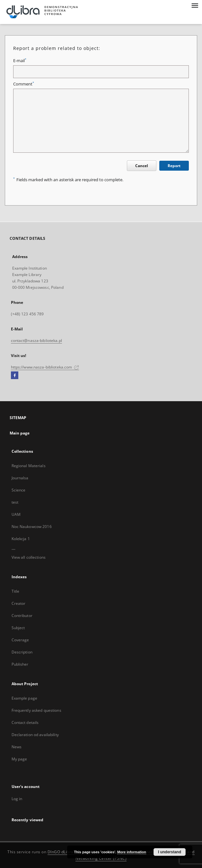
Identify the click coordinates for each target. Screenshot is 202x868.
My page (19, 759)
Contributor (22, 616)
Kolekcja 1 (21, 539)
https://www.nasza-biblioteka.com (45, 367)
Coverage (20, 640)
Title (16, 591)
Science (19, 490)
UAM (16, 514)
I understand (170, 852)
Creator (19, 603)
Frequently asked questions (36, 710)
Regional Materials (29, 466)
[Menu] (195, 5)
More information (132, 852)
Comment (24, 84)
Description (22, 652)
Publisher (20, 664)
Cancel (142, 166)
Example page (24, 698)
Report (174, 166)
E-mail (20, 61)
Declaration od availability (35, 735)
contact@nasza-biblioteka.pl (36, 341)
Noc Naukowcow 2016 (32, 527)
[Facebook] (15, 376)
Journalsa (20, 478)
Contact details (25, 722)
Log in (17, 799)
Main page (20, 433)
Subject (18, 628)
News (17, 747)
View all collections (29, 557)
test (15, 502)
